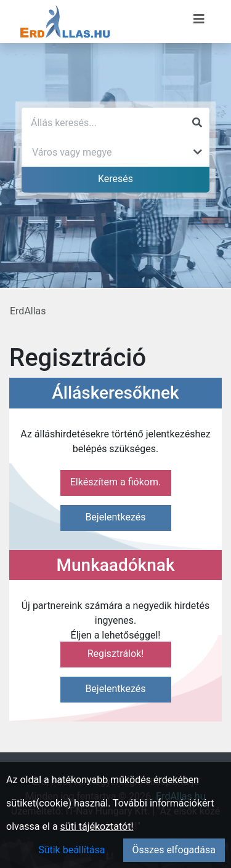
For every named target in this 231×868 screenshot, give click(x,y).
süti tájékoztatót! (97, 826)
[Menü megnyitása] (199, 19)
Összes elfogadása (174, 850)
